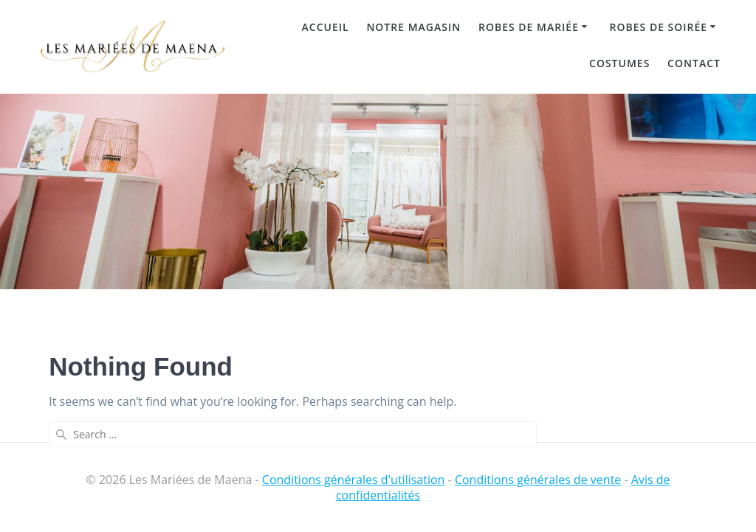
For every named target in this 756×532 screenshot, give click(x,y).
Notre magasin (413, 27)
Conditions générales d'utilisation (354, 480)
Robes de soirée (659, 27)
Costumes (619, 63)
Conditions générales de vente (538, 480)
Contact (694, 63)
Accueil (326, 27)
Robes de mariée (529, 27)
